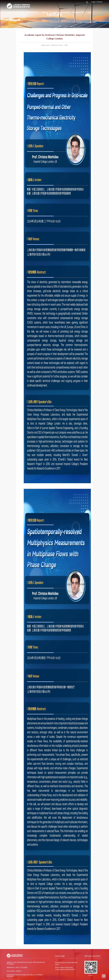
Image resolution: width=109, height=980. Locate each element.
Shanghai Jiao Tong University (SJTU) (66, 963)
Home (9, 12)
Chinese (99, 2)
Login (93, 2)
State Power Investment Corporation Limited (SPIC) (65, 968)
